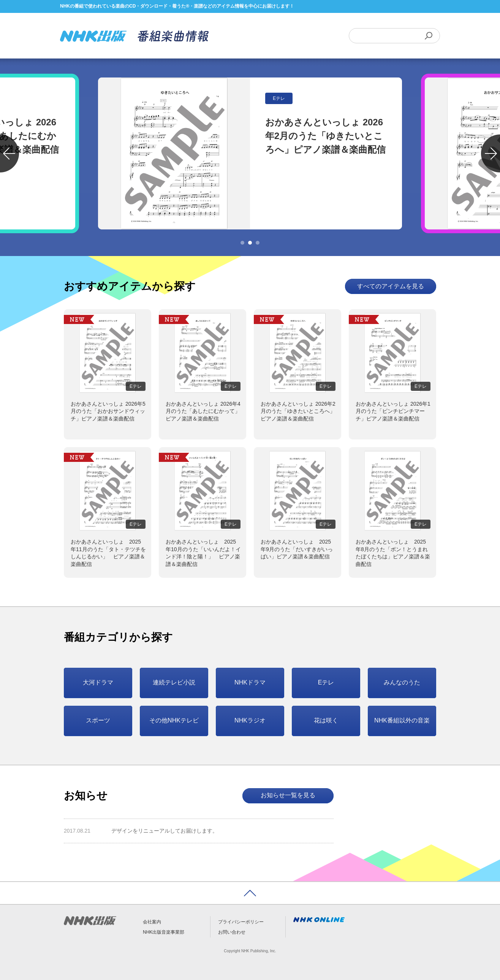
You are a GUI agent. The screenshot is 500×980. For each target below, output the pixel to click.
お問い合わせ (232, 932)
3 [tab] (258, 243)
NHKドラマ (250, 682)
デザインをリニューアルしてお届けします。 (165, 831)
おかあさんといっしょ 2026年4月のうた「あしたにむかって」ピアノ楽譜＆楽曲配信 (203, 411)
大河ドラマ (98, 682)
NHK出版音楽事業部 (164, 932)
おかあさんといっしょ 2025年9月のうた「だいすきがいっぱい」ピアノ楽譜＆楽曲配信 (297, 549)
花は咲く (326, 720)
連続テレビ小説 (174, 682)
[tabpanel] (250, 153)
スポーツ (98, 720)
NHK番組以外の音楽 (402, 720)
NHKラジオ (250, 720)
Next (491, 153)
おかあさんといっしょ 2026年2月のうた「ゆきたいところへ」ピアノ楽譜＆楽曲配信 (298, 411)
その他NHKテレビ (174, 720)
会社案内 (152, 922)
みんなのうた (402, 682)
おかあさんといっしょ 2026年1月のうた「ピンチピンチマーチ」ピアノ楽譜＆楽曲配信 (393, 411)
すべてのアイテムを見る (391, 286)
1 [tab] (242, 243)
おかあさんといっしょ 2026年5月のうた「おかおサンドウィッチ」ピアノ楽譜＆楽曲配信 (108, 411)
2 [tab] (250, 243)
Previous (9, 153)
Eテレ (326, 682)
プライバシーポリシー (241, 922)
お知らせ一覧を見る (288, 795)
